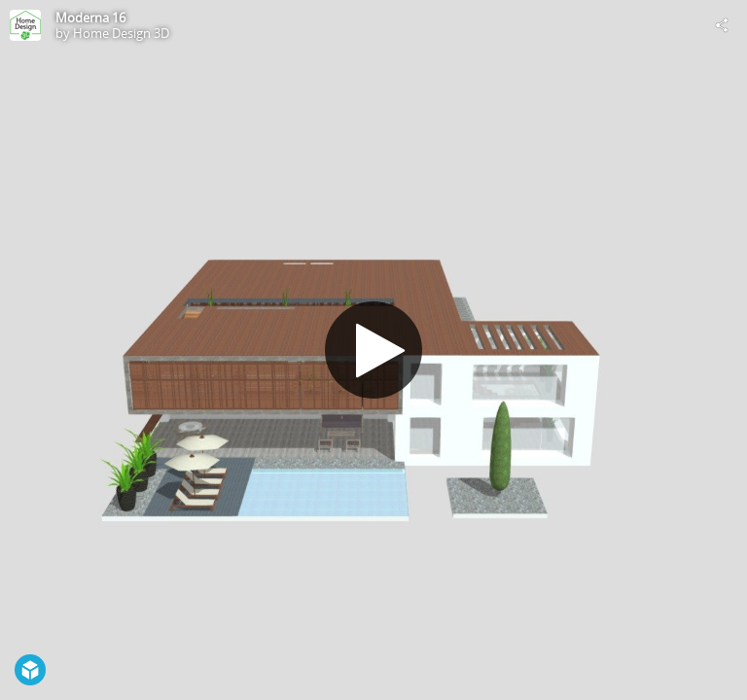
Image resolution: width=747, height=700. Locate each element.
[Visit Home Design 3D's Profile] (25, 25)
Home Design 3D (121, 33)
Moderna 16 (90, 17)
